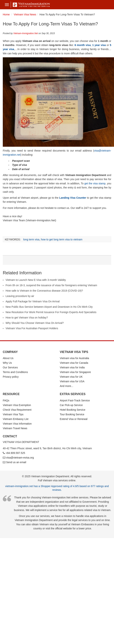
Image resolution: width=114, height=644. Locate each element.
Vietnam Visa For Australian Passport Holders (32, 328)
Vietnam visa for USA (72, 381)
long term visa (31, 239)
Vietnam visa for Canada (74, 363)
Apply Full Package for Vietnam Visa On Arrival (33, 301)
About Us (8, 358)
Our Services (10, 367)
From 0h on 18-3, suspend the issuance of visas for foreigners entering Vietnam (51, 285)
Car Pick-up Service (71, 405)
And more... (67, 386)
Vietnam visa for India (72, 367)
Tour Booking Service (72, 414)
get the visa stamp (95, 183)
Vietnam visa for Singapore (75, 372)
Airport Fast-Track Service (75, 400)
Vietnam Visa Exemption (17, 405)
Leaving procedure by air (20, 296)
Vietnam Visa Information (17, 424)
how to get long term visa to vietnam (62, 239)
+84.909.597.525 (15, 453)
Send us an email (16, 462)
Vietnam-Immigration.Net (26, 33)
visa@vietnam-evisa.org (20, 458)
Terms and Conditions (15, 372)
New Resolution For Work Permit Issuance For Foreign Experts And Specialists (51, 312)
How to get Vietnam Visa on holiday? (27, 318)
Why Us (7, 363)
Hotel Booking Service (73, 410)
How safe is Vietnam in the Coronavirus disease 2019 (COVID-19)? (44, 291)
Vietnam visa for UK (71, 377)
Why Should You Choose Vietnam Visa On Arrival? (35, 323)
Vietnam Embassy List (16, 419)
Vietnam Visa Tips (13, 414)
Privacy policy (11, 377)
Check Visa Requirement (17, 410)
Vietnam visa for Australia (75, 358)
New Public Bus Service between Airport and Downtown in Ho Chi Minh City (49, 307)
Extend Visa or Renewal (74, 419)
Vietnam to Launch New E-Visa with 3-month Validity (36, 280)
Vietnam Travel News (15, 428)
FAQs (6, 400)
